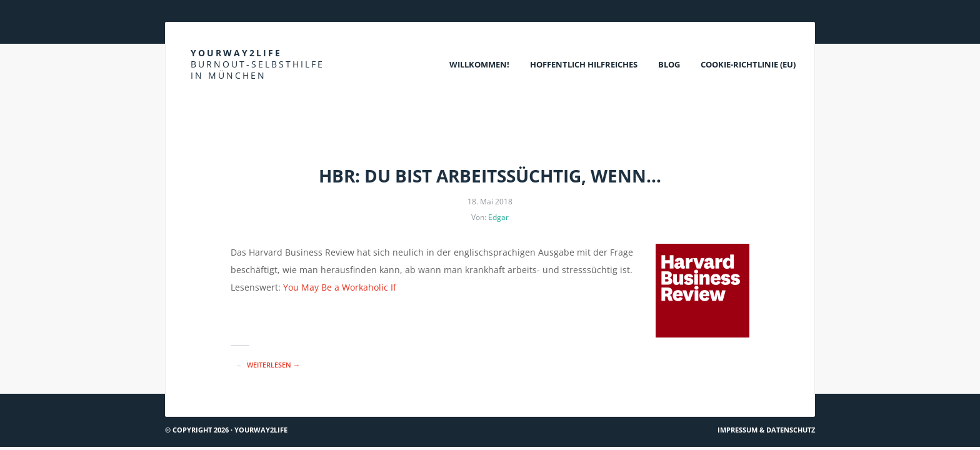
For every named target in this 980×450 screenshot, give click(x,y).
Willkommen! (479, 64)
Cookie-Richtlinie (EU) (748, 64)
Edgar (498, 217)
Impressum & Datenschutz (766, 430)
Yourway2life (257, 64)
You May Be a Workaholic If (340, 287)
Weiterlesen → (273, 365)
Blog (669, 64)
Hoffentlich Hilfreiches (584, 64)
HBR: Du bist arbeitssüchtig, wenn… (490, 176)
